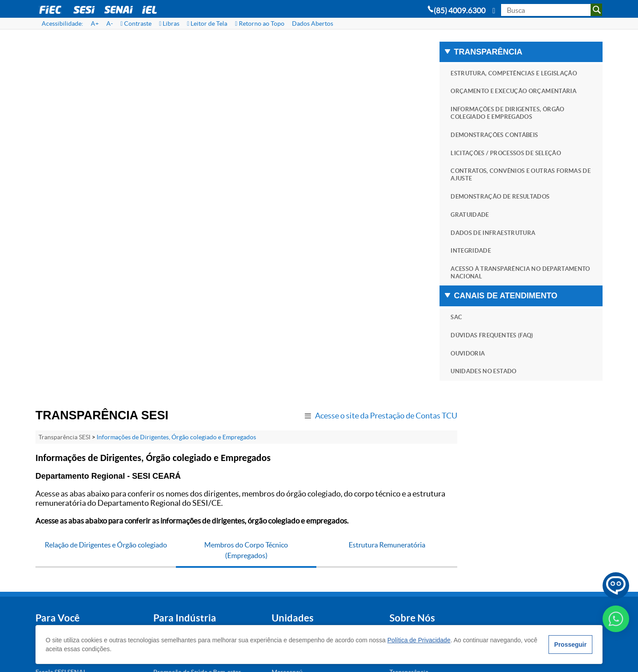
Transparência (336, 496)
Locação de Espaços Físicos (73, 517)
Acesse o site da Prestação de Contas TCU (373, 49)
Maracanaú (238, 496)
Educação (142, 478)
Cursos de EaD (56, 535)
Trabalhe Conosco (341, 531)
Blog (323, 567)
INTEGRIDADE (492, 268)
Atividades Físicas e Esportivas (62, 462)
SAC (478, 335)
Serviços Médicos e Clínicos (167, 573)
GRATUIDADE (492, 232)
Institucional (334, 461)
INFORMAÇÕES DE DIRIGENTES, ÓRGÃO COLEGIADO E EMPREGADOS (529, 129)
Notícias (328, 514)
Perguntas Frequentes (346, 478)
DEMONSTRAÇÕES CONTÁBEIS (516, 151)
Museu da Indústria (62, 570)
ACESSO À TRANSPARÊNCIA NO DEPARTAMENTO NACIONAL (517, 291)
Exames (139, 461)
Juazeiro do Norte (247, 478)
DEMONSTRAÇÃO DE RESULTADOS (522, 213)
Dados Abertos (313, 23)
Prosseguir (570, 645)
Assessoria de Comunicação (354, 549)
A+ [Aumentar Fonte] (95, 23)
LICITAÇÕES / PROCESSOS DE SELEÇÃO (527, 169)
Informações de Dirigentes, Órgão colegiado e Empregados (176, 70)
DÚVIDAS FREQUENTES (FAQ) (514, 354)
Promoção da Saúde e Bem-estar (166, 498)
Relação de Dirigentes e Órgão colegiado (105, 178)
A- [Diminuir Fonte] (110, 23)
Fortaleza (235, 461)
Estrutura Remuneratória (380, 178)
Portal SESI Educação (64, 552)
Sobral (231, 514)
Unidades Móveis (152, 538)
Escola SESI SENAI (60, 499)
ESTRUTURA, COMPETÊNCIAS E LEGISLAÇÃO (517, 77)
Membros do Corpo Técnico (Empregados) (243, 183)
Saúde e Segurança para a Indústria (163, 518)
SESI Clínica (52, 481)
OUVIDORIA (489, 372)
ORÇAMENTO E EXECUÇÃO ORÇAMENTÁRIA (510, 103)
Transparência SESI (64, 70)
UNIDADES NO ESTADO (505, 390)
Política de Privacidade (419, 640)
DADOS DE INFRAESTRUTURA (515, 250)
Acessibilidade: (62, 23)
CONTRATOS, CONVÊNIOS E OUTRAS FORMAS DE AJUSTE (524, 191)
